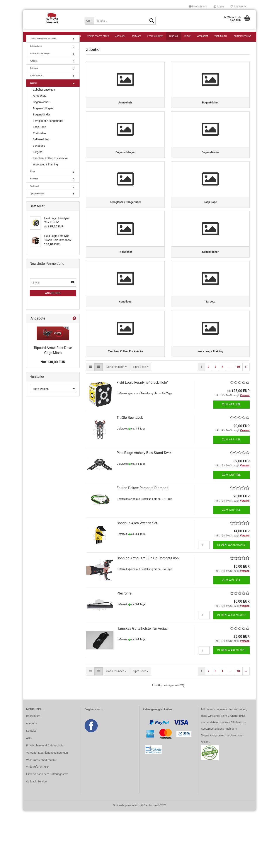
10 (238, 424)
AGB (29, 795)
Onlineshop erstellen (126, 862)
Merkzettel (238, 7)
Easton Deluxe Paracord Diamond (143, 545)
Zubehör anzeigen (44, 98)
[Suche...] (89, 21)
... (230, 424)
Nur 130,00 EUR (53, 371)
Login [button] (219, 7)
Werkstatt (202, 36)
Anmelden (53, 302)
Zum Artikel (231, 461)
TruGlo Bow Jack (130, 475)
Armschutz (40, 104)
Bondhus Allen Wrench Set (137, 580)
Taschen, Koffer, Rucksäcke (50, 167)
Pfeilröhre (124, 650)
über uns (31, 780)
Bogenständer (42, 123)
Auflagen (120, 36)
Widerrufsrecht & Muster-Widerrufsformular (42, 821)
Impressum (33, 773)
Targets (38, 161)
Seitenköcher (41, 148)
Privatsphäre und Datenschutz (45, 802)
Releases (136, 36)
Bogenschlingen (43, 117)
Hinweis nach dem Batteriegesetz (47, 831)
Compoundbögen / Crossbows (44, 36)
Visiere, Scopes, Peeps (98, 36)
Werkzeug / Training (45, 173)
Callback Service (36, 838)
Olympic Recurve (242, 36)
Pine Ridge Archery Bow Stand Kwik (144, 510)
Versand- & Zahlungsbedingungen (47, 810)
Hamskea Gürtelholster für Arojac (142, 685)
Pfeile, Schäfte (155, 36)
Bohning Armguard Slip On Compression (148, 615)
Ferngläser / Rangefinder (48, 130)
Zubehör (174, 36)
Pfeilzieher (39, 142)
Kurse (187, 36)
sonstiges (39, 154)
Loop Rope (39, 136)
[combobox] (117, 424)
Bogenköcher (41, 111)
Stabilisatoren (73, 36)
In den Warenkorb (231, 602)
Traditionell (221, 36)
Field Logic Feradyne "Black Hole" (142, 439)
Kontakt (31, 788)
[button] (198, 7)
